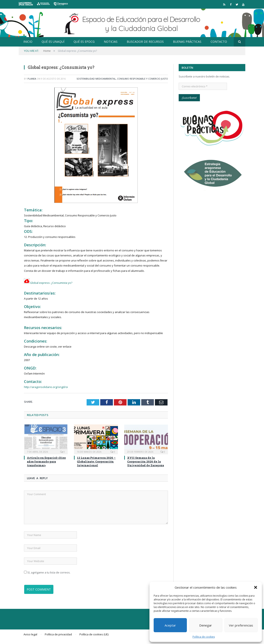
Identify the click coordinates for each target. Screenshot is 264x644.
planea (32, 79)
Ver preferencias (241, 625)
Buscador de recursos (145, 42)
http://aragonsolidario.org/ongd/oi (46, 387)
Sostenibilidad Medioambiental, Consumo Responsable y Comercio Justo (122, 79)
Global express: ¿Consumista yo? (48, 283)
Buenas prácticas (187, 42)
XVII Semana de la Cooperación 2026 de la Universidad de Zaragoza (146, 461)
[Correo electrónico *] (203, 86)
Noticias (111, 42)
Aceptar (170, 625)
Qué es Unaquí (53, 42)
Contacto (219, 42)
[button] (256, 587)
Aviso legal (30, 634)
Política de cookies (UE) (94, 634)
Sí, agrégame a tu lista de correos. (47, 572)
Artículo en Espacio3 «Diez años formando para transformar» (46, 461)
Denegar (206, 625)
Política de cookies (204, 637)
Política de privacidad (58, 634)
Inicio (28, 42)
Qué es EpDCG (84, 42)
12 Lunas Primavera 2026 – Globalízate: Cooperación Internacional (96, 461)
